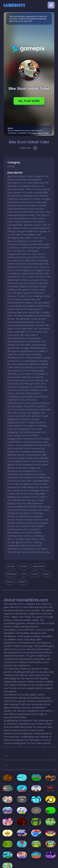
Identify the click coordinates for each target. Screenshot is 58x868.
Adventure (39, 566)
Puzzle (35, 574)
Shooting (12, 574)
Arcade (11, 566)
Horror (10, 582)
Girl (24, 574)
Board (22, 582)
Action (24, 566)
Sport (46, 574)
